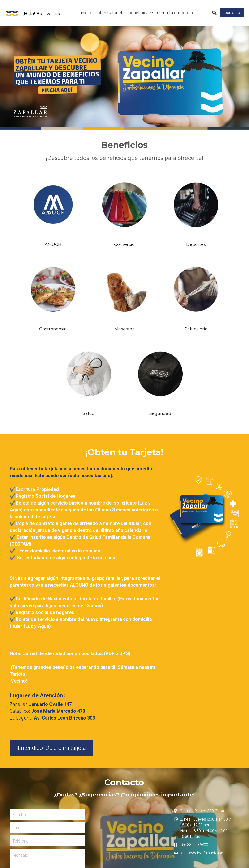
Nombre (20, 705)
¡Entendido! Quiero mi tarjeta (51, 638)
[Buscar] (214, 13)
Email (17, 718)
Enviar (47, 779)
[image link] (12, 12)
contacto (232, 13)
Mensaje (20, 745)
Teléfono (20, 731)
